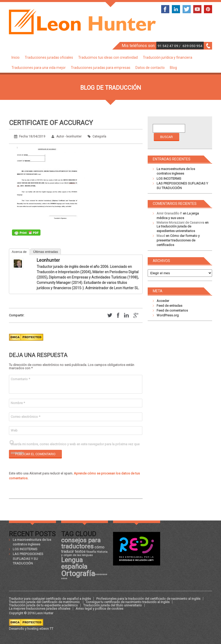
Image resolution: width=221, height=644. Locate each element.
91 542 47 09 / (169, 46)
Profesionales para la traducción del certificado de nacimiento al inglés (148, 599)
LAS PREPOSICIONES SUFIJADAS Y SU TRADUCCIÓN (28, 558)
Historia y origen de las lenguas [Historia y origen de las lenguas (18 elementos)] (84, 554)
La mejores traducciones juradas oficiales (40, 609)
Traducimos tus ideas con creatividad (108, 57)
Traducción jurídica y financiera (168, 57)
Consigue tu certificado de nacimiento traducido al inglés (128, 602)
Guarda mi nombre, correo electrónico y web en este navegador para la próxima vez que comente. (75, 445)
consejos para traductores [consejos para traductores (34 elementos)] (81, 543)
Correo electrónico (25, 417)
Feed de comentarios (172, 310)
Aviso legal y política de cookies (99, 609)
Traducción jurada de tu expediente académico (43, 605)
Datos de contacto (150, 68)
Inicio (16, 57)
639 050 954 (192, 46)
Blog (173, 68)
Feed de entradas (169, 306)
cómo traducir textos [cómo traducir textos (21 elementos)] (83, 549)
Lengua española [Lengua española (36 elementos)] (74, 563)
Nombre (18, 403)
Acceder (163, 301)
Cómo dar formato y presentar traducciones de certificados (178, 240)
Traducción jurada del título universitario (113, 605)
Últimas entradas (46, 252)
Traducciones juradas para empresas (101, 68)
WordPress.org (168, 315)
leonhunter (48, 260)
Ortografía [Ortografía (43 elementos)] (78, 574)
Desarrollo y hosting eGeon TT (31, 629)
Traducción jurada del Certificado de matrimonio (45, 602)
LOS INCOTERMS (169, 179)
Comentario (20, 379)
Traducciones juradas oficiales (49, 57)
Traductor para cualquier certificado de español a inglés (50, 599)
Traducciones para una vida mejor (39, 68)
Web (14, 430)
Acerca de (19, 252)
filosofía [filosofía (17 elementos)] (91, 552)
